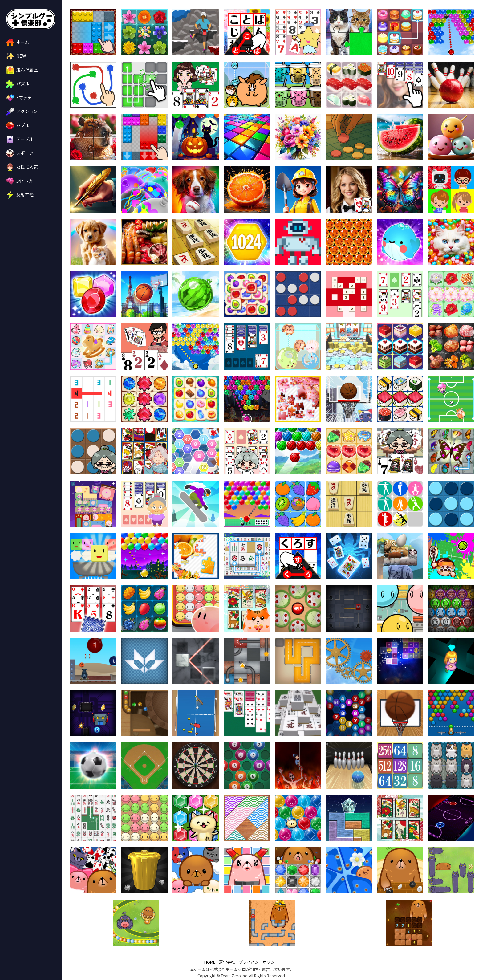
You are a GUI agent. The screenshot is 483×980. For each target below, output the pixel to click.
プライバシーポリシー (259, 962)
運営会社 (227, 962)
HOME (210, 962)
